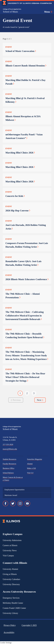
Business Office (9, 468)
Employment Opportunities (15, 490)
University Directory (11, 584)
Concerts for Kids (15, 196)
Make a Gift (31, 468)
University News (10, 551)
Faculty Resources (9, 464)
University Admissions (12, 540)
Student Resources (10, 459)
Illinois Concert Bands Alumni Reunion (26, 66)
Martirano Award (11, 495)
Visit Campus (8, 556)
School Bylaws (8, 473)
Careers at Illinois (10, 545)
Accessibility (9, 632)
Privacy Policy (10, 625)
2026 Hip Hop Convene (18, 211)
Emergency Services (11, 598)
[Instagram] (20, 503)
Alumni (30, 464)
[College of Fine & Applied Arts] (12, 9)
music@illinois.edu (10, 449)
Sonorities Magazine (35, 459)
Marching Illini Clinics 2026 (20, 153)
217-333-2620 (8, 444)
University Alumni (10, 569)
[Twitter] (13, 503)
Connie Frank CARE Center (14, 608)
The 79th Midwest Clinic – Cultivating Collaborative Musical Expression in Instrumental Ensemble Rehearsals (25, 316)
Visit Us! (30, 473)
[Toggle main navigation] (48, 12)
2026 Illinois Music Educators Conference (27, 279)
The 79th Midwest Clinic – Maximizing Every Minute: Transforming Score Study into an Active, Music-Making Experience (27, 355)
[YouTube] (27, 503)
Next (40, 400)
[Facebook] (5, 503)
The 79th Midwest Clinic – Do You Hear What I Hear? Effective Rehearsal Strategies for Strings (25, 377)
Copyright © (29, 625)
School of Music (11, 12)
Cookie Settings (6, 643)
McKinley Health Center (13, 603)
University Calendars (11, 579)
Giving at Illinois (10, 574)
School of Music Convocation (21, 51)
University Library (10, 613)
